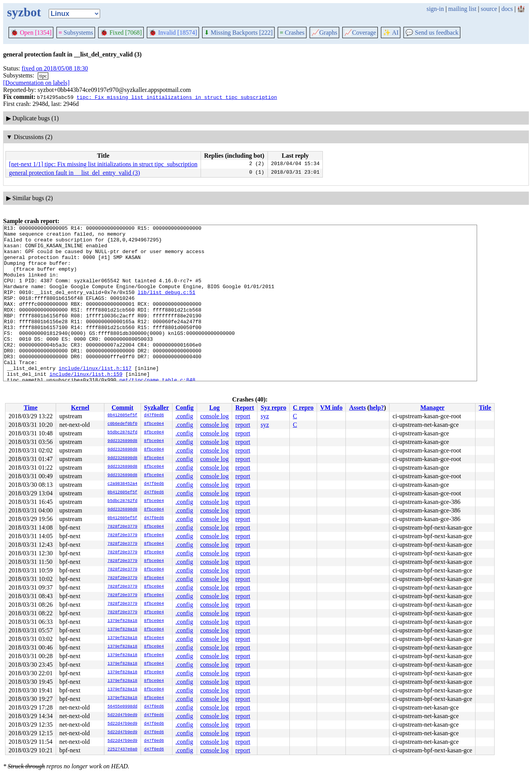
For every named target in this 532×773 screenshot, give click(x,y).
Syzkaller (157, 408)
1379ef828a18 (122, 621)
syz (265, 416)
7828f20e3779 (122, 527)
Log (214, 408)
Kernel (80, 408)
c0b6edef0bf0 (122, 424)
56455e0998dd (122, 707)
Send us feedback (432, 33)
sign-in (435, 9)
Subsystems (76, 33)
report (243, 416)
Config (185, 408)
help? (376, 408)
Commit (122, 408)
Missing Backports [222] (238, 33)
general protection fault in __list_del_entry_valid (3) (74, 173)
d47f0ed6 (154, 416)
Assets (357, 408)
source (489, 9)
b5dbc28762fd (122, 433)
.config (184, 416)
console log (214, 416)
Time (31, 408)
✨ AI (391, 33)
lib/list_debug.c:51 (166, 306)
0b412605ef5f (122, 416)
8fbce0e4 (154, 424)
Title (485, 408)
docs (507, 9)
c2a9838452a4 (122, 484)
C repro (303, 408)
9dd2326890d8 (122, 441)
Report (245, 408)
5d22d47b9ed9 (122, 715)
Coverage (360, 33)
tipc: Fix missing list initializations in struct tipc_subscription (177, 97)
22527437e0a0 (122, 750)
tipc (43, 76)
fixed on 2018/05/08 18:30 (55, 68)
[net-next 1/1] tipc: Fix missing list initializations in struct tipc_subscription (103, 164)
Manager (432, 408)
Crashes (292, 33)
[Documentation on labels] (36, 83)
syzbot (24, 12)
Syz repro (273, 408)
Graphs (324, 33)
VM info (331, 408)
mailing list (462, 9)
